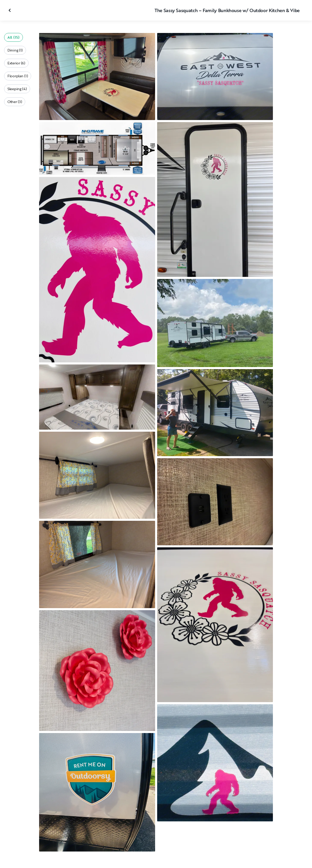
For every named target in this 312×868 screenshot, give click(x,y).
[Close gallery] (10, 10)
